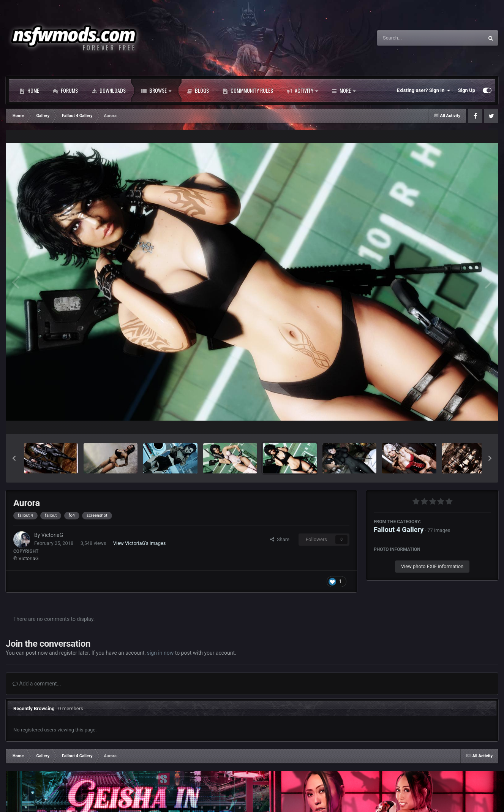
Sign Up (467, 90)
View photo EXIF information (432, 566)
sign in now (160, 653)
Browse (156, 90)
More (344, 90)
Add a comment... (37, 684)
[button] (14, 458)
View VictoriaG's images (140, 543)
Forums (65, 90)
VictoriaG (52, 535)
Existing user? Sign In (424, 90)
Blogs (198, 90)
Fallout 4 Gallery (399, 529)
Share (280, 539)
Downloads (109, 90)
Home (29, 90)
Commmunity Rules (248, 90)
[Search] (411, 38)
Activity (302, 90)
